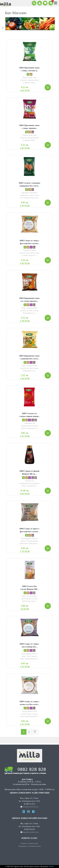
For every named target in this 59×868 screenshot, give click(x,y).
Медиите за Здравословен (30, 844)
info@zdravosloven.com (31, 807)
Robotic (51, 867)
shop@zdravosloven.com (31, 832)
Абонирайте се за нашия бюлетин (30, 846)
